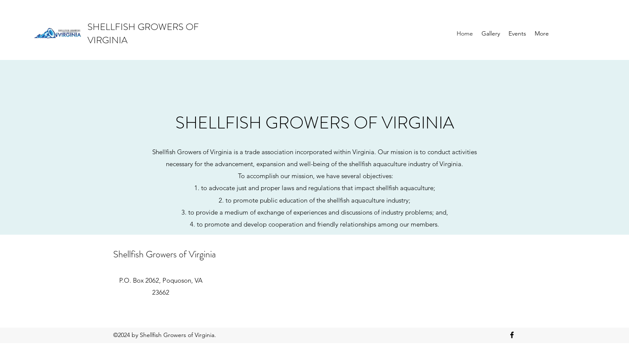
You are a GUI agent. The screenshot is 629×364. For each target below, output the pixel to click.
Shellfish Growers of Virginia (164, 254)
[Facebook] (512, 335)
